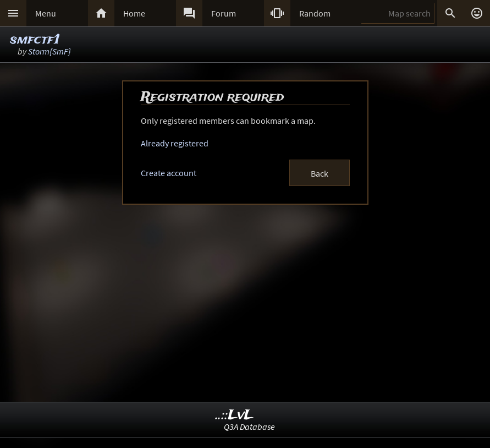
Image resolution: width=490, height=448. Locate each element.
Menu (46, 13)
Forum (224, 13)
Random (315, 13)
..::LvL (235, 415)
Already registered (175, 143)
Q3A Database (249, 427)
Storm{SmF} (49, 51)
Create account (169, 173)
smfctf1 (35, 40)
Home (134, 13)
